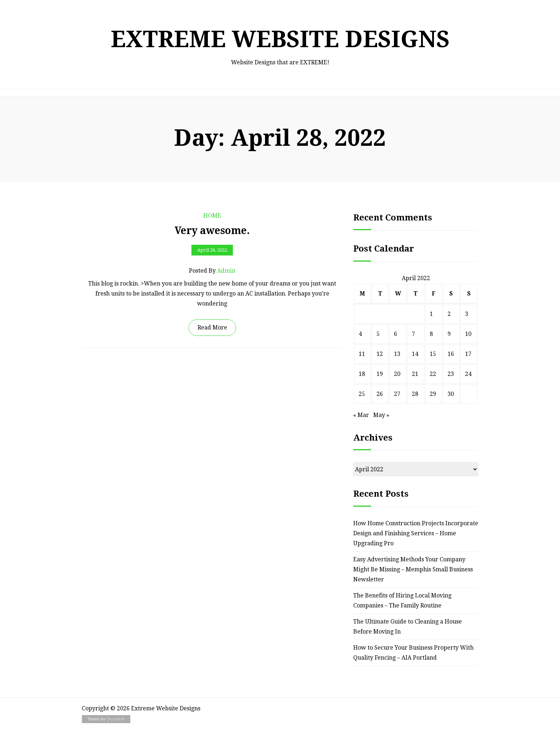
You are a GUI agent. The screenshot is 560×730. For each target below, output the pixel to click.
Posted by (212, 271)
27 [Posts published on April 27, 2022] (397, 394)
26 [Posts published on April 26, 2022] (380, 394)
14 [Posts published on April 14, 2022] (415, 354)
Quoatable (116, 719)
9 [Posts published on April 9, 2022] (449, 334)
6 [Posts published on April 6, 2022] (396, 334)
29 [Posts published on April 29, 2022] (433, 394)
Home (212, 216)
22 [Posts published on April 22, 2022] (433, 374)
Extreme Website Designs (280, 39)
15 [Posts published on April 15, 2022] (433, 354)
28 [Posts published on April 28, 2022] (415, 394)
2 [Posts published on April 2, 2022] (449, 314)
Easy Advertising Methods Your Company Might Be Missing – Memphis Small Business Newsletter (413, 569)
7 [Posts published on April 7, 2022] (413, 334)
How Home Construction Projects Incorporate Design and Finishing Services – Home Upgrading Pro (416, 533)
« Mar (361, 415)
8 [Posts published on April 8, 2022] (431, 334)
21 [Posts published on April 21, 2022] (415, 374)
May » (381, 415)
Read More (212, 327)
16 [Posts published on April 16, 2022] (451, 354)
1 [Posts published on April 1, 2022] (431, 314)
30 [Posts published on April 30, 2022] (451, 394)
